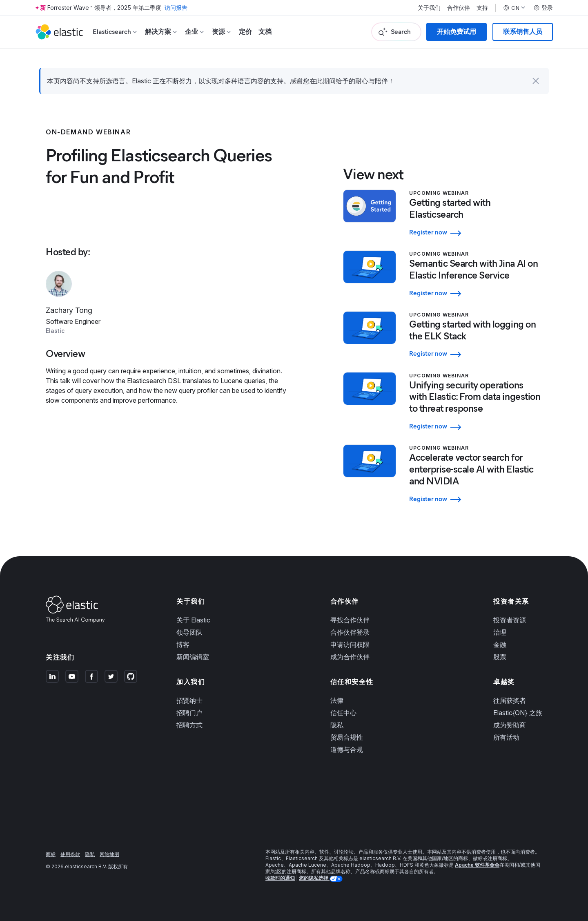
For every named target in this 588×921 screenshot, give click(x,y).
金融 (500, 644)
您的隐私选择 (314, 878)
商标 (51, 854)
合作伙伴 (459, 8)
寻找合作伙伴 (350, 620)
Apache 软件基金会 (477, 865)
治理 (500, 632)
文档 (265, 32)
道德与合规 (347, 749)
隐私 (337, 725)
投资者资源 (510, 620)
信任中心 (343, 713)
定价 (245, 32)
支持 (482, 8)
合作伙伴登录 (350, 632)
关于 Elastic (193, 620)
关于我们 (429, 8)
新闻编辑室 (193, 657)
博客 (183, 644)
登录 (543, 8)
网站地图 (109, 854)
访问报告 (176, 8)
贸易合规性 (347, 737)
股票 (500, 657)
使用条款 (70, 854)
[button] (536, 81)
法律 (337, 700)
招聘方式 (189, 725)
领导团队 (189, 632)
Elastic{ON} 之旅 (518, 713)
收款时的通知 (280, 878)
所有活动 (506, 737)
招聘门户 (189, 713)
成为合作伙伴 (350, 657)
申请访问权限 (350, 644)
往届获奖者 (510, 700)
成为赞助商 (510, 725)
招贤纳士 (189, 700)
